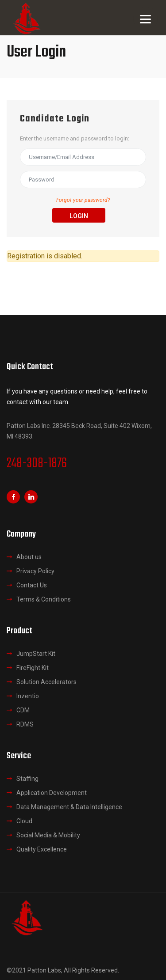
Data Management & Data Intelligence (69, 807)
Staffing (27, 779)
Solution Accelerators (46, 682)
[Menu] (145, 19)
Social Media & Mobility (48, 835)
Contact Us (32, 585)
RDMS (25, 724)
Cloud (24, 821)
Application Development (52, 793)
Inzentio (28, 696)
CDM (23, 710)
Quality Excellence (42, 849)
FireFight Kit (33, 668)
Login (79, 216)
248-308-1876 (37, 464)
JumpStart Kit (36, 654)
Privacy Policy (35, 571)
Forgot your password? (83, 200)
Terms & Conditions (44, 599)
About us (29, 557)
